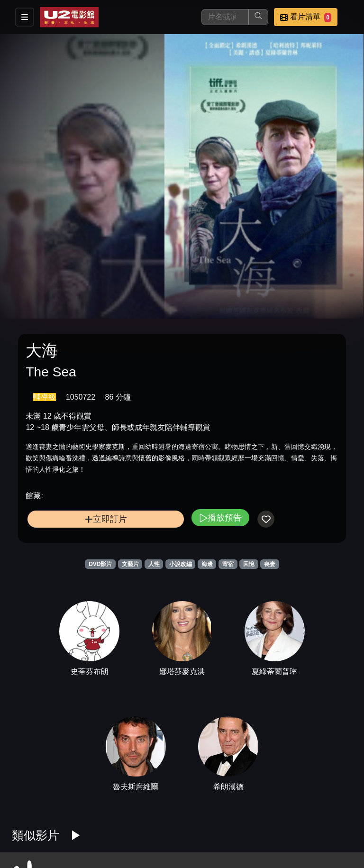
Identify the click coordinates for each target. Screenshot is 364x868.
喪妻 (270, 564)
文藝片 (130, 564)
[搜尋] (225, 17)
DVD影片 (100, 564)
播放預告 (220, 517)
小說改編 (181, 564)
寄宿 (228, 564)
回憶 (249, 564)
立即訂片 (106, 519)
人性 (154, 564)
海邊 (207, 564)
